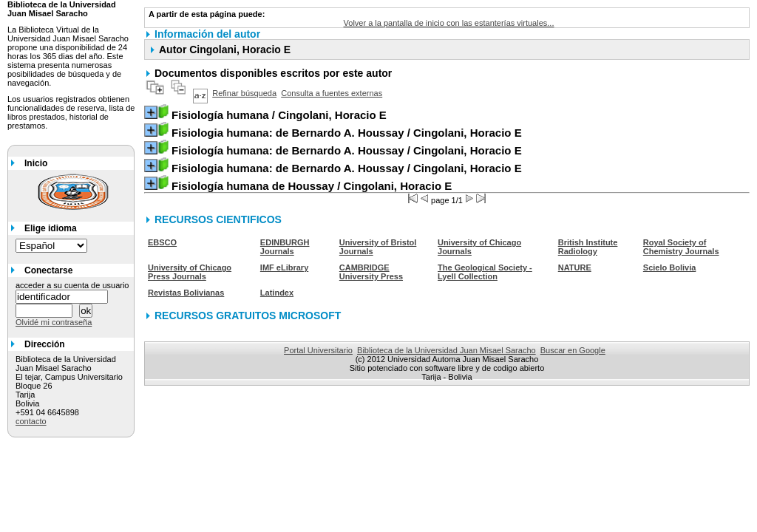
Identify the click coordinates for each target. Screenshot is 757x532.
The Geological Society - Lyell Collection (485, 272)
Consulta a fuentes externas (332, 93)
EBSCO (162, 242)
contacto (31, 421)
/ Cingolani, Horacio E (279, 115)
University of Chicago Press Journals (190, 272)
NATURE (575, 267)
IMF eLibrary (284, 267)
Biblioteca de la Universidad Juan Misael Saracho (447, 350)
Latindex (277, 293)
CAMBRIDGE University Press (371, 272)
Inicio (36, 163)
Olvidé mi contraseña (54, 322)
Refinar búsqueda (244, 93)
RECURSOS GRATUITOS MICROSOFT (248, 316)
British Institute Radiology (588, 247)
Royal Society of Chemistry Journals (681, 247)
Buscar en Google (573, 350)
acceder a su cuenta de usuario (72, 285)
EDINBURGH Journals (285, 247)
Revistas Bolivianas (186, 293)
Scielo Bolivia (670, 267)
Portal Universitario (318, 350)
